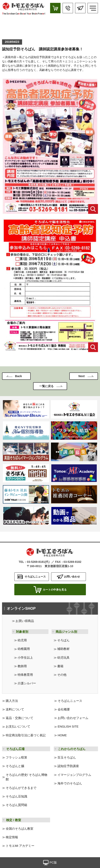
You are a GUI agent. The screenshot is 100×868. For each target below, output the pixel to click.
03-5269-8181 (36, 562)
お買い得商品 (25, 621)
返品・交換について (20, 718)
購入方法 (12, 701)
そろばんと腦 (15, 766)
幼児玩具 (63, 658)
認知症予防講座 (68, 766)
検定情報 (12, 837)
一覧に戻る (46, 386)
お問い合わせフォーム (73, 718)
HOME (62, 735)
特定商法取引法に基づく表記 (26, 735)
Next (82, 376)
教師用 (22, 666)
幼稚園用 (24, 649)
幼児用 (22, 640)
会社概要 (64, 709)
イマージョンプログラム (74, 775)
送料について (15, 709)
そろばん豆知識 (16, 796)
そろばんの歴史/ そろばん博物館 (26, 777)
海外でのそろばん (70, 783)
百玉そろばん (67, 758)
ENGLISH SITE (68, 727)
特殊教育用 (25, 675)
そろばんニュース (70, 701)
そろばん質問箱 (16, 805)
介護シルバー (27, 683)
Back (19, 376)
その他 (62, 675)
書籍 (60, 666)
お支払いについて (18, 727)
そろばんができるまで (21, 788)
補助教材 (63, 649)
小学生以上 (25, 658)
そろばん (63, 640)
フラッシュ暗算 (16, 758)
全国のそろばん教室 (20, 829)
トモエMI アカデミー (20, 846)
